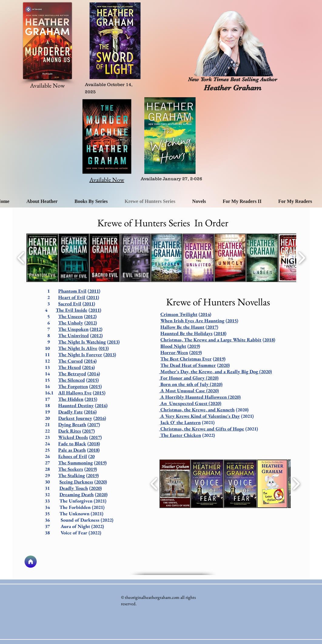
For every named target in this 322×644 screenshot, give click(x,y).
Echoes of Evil (73, 456)
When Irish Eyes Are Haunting (192, 321)
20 (92, 456)
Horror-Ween (174, 352)
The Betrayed (72, 374)
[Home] (31, 562)
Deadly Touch (74, 488)
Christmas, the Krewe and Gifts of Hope (202, 429)
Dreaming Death (77, 495)
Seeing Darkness (76, 482)
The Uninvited (74, 335)
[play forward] (302, 258)
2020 (101, 482)
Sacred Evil (70, 304)
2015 (92, 380)
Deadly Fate (70, 412)
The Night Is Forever (80, 355)
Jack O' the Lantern (180, 422)
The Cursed (70, 361)
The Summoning (75, 463)
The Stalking (72, 475)
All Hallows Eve (75, 393)
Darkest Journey (75, 418)
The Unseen (70, 316)
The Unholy (71, 323)
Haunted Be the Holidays (186, 333)
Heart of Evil (72, 297)
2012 (90, 316)
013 (104, 348)
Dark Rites (70, 431)
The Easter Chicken (180, 435)
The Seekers (71, 469)
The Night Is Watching (82, 342)
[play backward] (21, 258)
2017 (94, 425)
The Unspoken (73, 329)
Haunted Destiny (76, 405)
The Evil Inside (72, 310)
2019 (100, 463)
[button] (42, 258)
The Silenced (72, 380)
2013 (113, 342)
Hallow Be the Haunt (182, 327)
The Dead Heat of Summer (188, 365)
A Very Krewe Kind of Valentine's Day (200, 416)
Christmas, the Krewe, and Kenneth (197, 410)
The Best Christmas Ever (186, 359)
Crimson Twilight (179, 314)
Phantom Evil (72, 291)
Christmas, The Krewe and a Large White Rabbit (211, 340)
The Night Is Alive (78, 348)
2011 (94, 291)
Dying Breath (72, 425)
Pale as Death (72, 450)
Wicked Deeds (73, 437)
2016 (101, 405)
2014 (90, 361)
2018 (94, 444)
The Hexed (70, 367)
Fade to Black (72, 444)
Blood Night (173, 346)
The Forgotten (73, 386)
